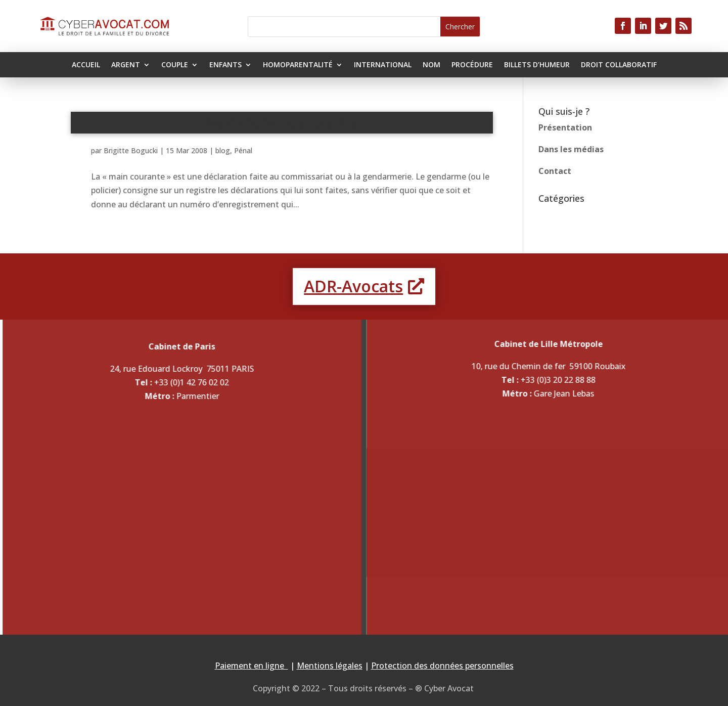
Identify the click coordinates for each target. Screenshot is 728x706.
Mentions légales (330, 666)
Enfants (225, 65)
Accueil (86, 65)
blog (223, 150)
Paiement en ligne (252, 666)
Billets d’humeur (537, 65)
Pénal (243, 150)
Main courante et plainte (282, 122)
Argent (126, 65)
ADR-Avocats (353, 286)
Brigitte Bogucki (131, 150)
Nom (431, 65)
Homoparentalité (298, 65)
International (383, 65)
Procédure (472, 65)
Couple (175, 65)
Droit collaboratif (619, 65)
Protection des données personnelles (442, 666)
